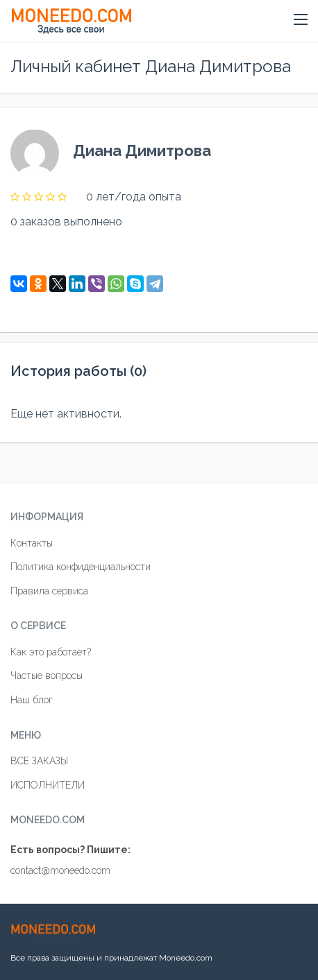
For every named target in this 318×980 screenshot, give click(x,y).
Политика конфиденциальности (81, 567)
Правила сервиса (49, 591)
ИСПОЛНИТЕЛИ (48, 785)
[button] (301, 20)
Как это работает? (51, 652)
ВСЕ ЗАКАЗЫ (39, 761)
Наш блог (32, 700)
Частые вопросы (47, 676)
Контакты (32, 543)
